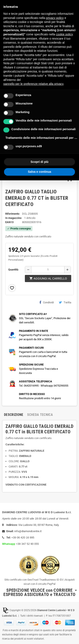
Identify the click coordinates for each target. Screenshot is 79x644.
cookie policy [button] (64, 34)
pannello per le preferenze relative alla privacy (33, 84)
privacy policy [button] (55, 18)
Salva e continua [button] (39, 172)
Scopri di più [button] (39, 162)
